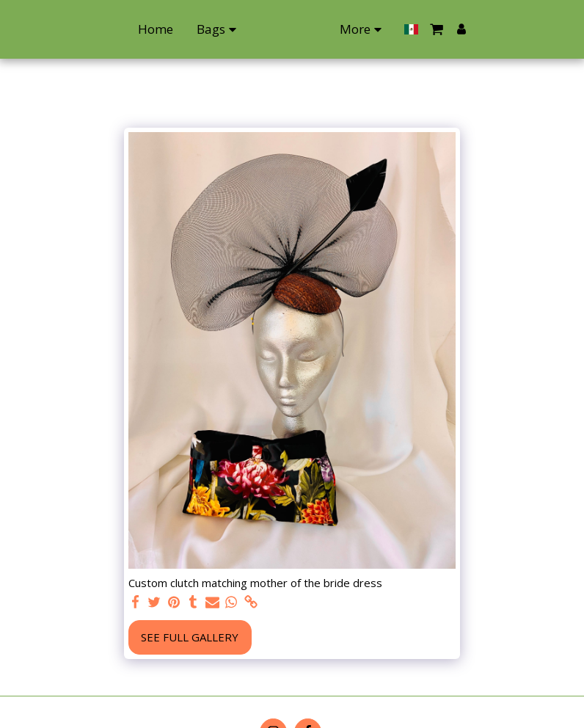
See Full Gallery (190, 637)
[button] (509, 29)
